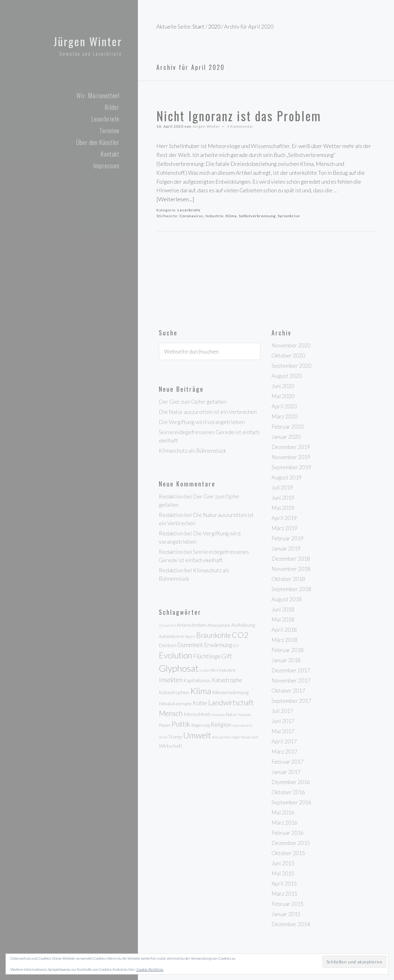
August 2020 (287, 376)
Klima (231, 216)
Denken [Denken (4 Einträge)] (168, 645)
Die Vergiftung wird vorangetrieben (202, 422)
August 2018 (287, 599)
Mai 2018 (283, 619)
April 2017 (284, 741)
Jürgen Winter (85, 41)
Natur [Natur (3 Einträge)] (231, 714)
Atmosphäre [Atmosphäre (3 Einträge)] (219, 625)
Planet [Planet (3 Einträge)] (165, 725)
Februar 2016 (287, 833)
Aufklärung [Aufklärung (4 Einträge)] (243, 625)
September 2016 (291, 802)
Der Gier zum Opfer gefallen (193, 402)
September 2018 (291, 589)
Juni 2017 (283, 721)
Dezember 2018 (291, 558)
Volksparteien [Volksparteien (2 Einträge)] (221, 737)
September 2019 (291, 467)
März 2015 (284, 894)
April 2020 (284, 406)
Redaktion (171, 496)
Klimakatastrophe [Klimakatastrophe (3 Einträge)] (175, 704)
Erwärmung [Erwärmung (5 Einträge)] (218, 645)
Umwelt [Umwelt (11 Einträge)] (197, 735)
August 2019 (287, 477)
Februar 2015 (287, 904)
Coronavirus (191, 216)
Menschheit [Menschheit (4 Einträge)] (197, 714)
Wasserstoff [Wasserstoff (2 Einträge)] (249, 737)
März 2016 (284, 822)
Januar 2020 (286, 437)
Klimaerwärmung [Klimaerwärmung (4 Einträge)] (230, 692)
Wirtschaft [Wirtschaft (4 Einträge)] (171, 746)
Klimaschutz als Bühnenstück (193, 450)
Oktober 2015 (288, 853)
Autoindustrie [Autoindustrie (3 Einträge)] (172, 636)
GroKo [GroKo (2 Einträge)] (204, 670)
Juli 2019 (282, 487)
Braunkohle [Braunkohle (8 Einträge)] (213, 635)
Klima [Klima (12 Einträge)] (201, 691)
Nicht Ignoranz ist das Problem (239, 116)
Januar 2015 (286, 914)
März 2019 (284, 528)
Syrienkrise (289, 216)
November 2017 (291, 680)
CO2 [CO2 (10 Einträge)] (240, 635)
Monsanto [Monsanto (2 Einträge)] (218, 715)
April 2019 (284, 518)
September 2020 (291, 366)
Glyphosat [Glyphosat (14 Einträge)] (179, 668)
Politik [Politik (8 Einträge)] (181, 724)
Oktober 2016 (288, 792)
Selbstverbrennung (257, 216)
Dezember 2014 (291, 924)
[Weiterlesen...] (175, 199)
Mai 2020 (283, 396)
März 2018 (284, 640)
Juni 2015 (283, 863)
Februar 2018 (287, 650)
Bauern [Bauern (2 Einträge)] (190, 636)
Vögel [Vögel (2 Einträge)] (236, 737)
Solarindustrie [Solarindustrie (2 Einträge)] (242, 725)
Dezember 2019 (291, 447)
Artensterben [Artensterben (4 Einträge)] (192, 625)
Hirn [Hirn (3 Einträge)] (214, 670)
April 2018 (284, 630)
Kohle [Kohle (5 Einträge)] (200, 703)
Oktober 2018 (288, 579)
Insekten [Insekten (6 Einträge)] (171, 680)
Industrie (215, 216)
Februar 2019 (287, 538)
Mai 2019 (283, 508)
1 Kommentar (240, 126)
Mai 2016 (283, 812)
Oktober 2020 (288, 355)
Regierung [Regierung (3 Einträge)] (200, 725)
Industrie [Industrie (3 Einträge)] (227, 670)
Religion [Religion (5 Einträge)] (221, 725)
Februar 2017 (287, 762)
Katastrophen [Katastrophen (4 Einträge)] (174, 692)
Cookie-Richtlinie (150, 969)
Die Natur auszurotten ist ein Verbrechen (208, 412)
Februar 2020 (287, 426)
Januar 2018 (286, 660)
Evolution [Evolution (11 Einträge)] (175, 655)
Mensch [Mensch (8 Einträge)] (171, 713)
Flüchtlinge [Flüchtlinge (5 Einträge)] (207, 656)
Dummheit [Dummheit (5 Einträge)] (190, 645)
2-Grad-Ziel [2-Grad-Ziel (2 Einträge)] (167, 625)
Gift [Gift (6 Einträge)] (227, 656)
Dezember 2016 (291, 782)
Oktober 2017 (288, 690)
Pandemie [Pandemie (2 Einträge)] (245, 715)
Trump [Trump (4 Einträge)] (175, 737)
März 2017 (284, 751)
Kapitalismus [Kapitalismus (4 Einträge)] (197, 680)
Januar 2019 (286, 548)
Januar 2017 (286, 772)
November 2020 (291, 345)
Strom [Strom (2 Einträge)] (163, 737)
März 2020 (284, 416)
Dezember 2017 (291, 670)
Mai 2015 (283, 873)
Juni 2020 (283, 386)
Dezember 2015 (291, 843)
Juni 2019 (283, 498)
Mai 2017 (283, 731)
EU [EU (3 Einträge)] (236, 645)
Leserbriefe (189, 210)
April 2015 (284, 883)
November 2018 (291, 569)
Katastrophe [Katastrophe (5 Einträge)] (227, 680)
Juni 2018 (283, 609)
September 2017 (291, 701)
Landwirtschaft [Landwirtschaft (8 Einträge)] (231, 702)
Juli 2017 (282, 711)
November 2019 (291, 457)
